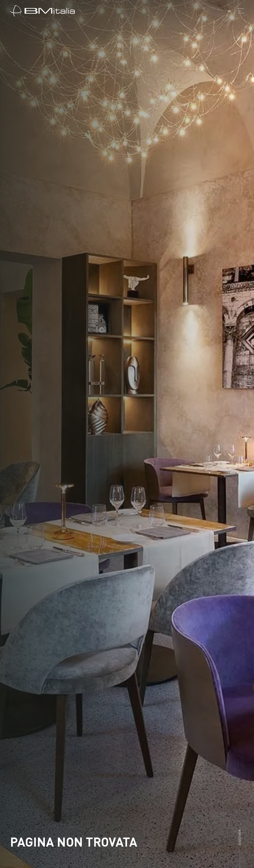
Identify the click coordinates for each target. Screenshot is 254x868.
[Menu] (241, 11)
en (229, 11)
